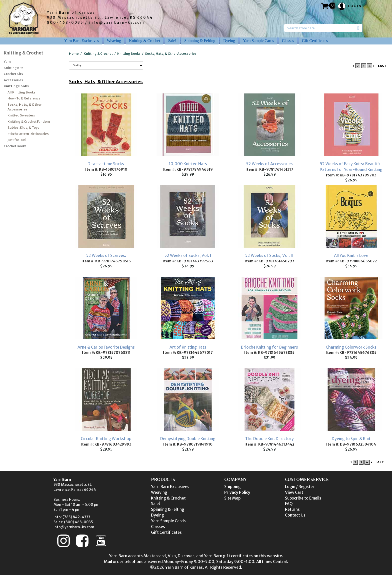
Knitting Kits (14, 68)
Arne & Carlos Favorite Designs (106, 347)
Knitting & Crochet (144, 41)
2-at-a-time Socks (106, 164)
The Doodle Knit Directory (269, 439)
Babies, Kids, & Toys (23, 128)
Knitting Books (16, 86)
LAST (382, 66)
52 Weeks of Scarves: (106, 255)
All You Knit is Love (351, 255)
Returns (292, 509)
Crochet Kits (13, 74)
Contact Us (295, 515)
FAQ (289, 504)
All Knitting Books (21, 92)
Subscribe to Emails (303, 498)
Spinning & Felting (200, 41)
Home (74, 54)
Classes (288, 41)
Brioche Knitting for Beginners (269, 347)
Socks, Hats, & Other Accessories (25, 107)
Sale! (172, 41)
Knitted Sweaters (21, 115)
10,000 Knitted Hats (188, 164)
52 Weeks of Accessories (269, 164)
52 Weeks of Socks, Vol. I (188, 255)
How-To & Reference (24, 98)
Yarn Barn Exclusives (82, 41)
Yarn (7, 62)
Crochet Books (15, 146)
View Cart (294, 492)
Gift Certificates (315, 41)
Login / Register (300, 487)
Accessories (13, 80)
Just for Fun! (17, 140)
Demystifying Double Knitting (188, 439)
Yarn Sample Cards (258, 41)
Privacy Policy (237, 492)
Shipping (232, 487)
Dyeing (229, 41)
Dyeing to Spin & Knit (351, 439)
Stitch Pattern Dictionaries (28, 134)
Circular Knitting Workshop (106, 439)
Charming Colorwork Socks (351, 347)
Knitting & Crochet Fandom (29, 122)
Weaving (114, 41)
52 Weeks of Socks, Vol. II (269, 255)
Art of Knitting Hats (188, 347)
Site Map (232, 498)
